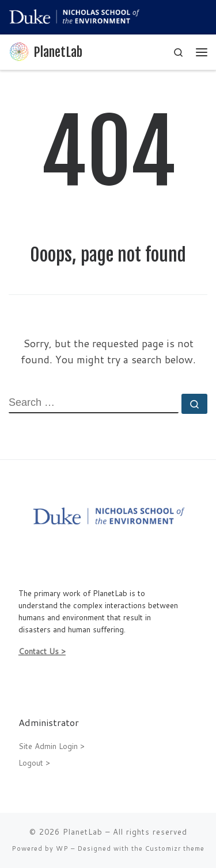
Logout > (34, 763)
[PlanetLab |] (19, 51)
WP (62, 848)
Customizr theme (175, 848)
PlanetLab (83, 832)
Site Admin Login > (52, 746)
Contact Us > (42, 651)
